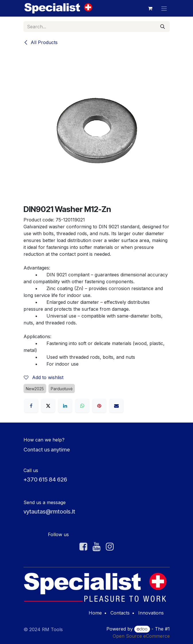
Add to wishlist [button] (44, 377)
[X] (48, 406)
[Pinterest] (99, 406)
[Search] (163, 27)
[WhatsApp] (82, 406)
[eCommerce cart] (150, 8)
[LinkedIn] (65, 406)
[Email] (116, 406)
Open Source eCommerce (141, 636)
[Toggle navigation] (164, 8)
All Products (41, 42)
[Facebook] (31, 406)
